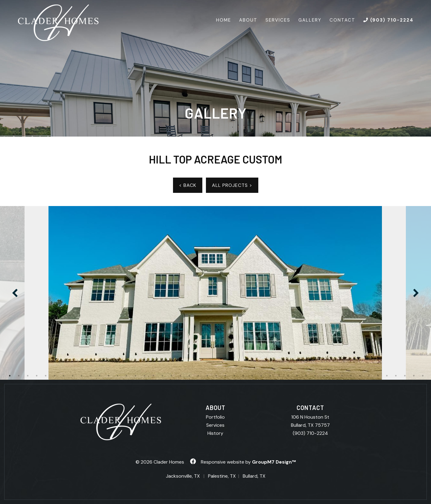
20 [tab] (180, 376)
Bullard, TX (254, 476)
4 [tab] (37, 376)
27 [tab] (243, 376)
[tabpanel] (215, 293)
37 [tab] (333, 376)
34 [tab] (306, 376)
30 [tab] (270, 376)
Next (416, 293)
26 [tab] (234, 376)
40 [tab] (360, 376)
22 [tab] (198, 376)
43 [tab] (387, 376)
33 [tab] (297, 376)
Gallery (310, 20)
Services (278, 20)
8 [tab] (73, 376)
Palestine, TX (222, 476)
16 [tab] (145, 376)
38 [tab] (342, 376)
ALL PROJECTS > (232, 185)
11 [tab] (100, 376)
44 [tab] (396, 376)
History (215, 433)
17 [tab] (154, 376)
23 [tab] (207, 376)
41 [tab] (369, 376)
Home (224, 20)
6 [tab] (55, 376)
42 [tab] (378, 376)
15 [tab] (136, 376)
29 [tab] (261, 376)
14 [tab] (127, 376)
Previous (15, 293)
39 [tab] (351, 376)
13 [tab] (118, 376)
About (248, 20)
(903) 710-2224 (310, 433)
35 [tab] (315, 376)
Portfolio (215, 417)
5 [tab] (46, 376)
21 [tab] (189, 376)
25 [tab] (225, 376)
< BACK (188, 185)
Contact (342, 20)
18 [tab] (163, 376)
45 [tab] (405, 376)
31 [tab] (279, 376)
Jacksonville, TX (183, 476)
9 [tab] (82, 376)
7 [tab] (64, 376)
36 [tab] (324, 376)
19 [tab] (172, 376)
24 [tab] (216, 376)
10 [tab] (91, 376)
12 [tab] (109, 376)
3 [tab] (28, 376)
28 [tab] (252, 376)
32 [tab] (288, 376)
